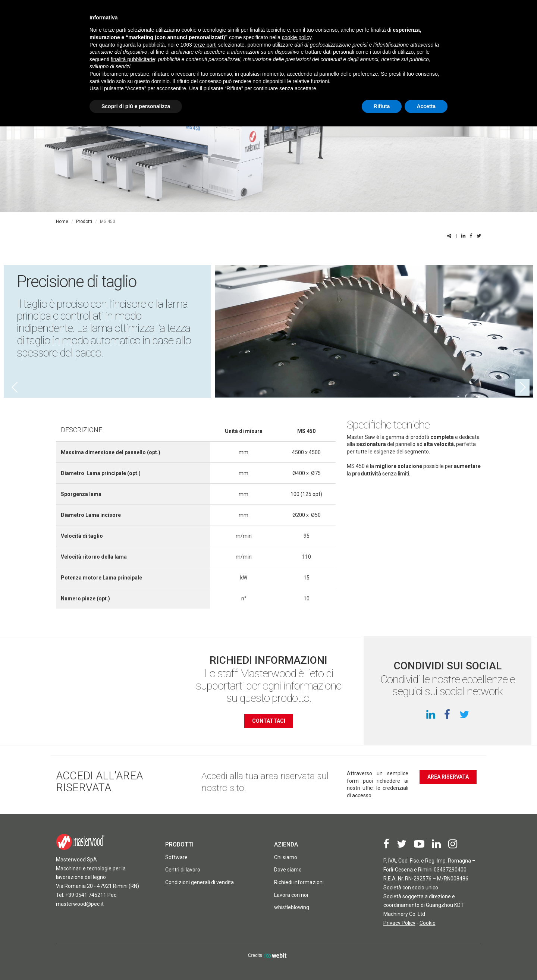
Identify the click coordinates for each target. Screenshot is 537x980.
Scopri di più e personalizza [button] (136, 106)
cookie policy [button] (297, 37)
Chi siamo (286, 857)
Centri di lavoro (183, 870)
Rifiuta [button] (382, 106)
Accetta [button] (426, 106)
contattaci (269, 721)
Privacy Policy (399, 923)
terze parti (205, 45)
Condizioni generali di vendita (200, 882)
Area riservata (448, 777)
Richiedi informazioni (299, 882)
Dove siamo (288, 870)
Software (176, 857)
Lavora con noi (291, 895)
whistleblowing (292, 907)
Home (62, 222)
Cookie (428, 923)
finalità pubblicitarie (133, 59)
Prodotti (84, 222)
